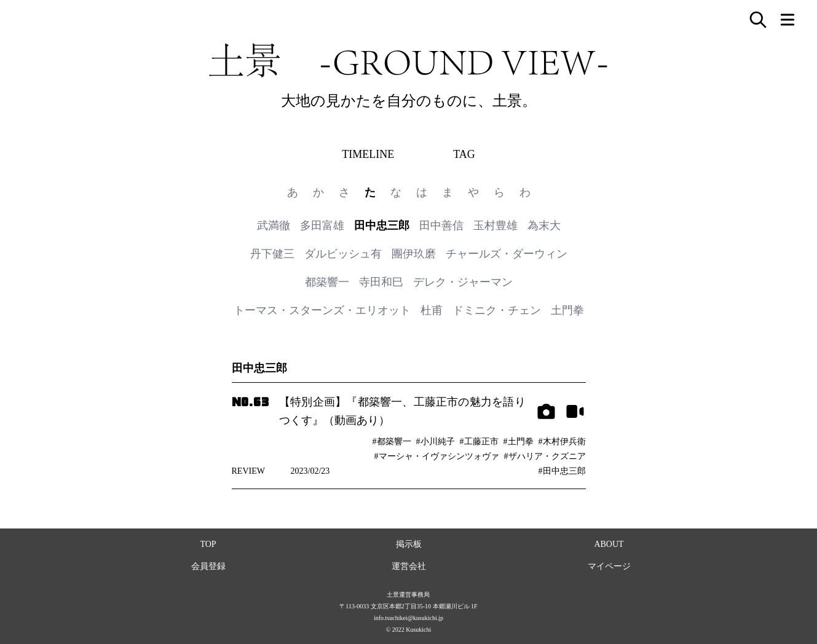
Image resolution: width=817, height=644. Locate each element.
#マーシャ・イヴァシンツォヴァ (437, 456)
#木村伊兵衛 (562, 442)
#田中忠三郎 (562, 471)
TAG (464, 154)
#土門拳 (519, 442)
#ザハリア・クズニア (545, 456)
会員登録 (208, 566)
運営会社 (409, 566)
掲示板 (409, 544)
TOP (208, 544)
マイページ (609, 566)
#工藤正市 (479, 442)
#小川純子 (436, 442)
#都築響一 (392, 442)
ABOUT (609, 544)
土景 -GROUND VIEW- (409, 60)
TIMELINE (368, 154)
